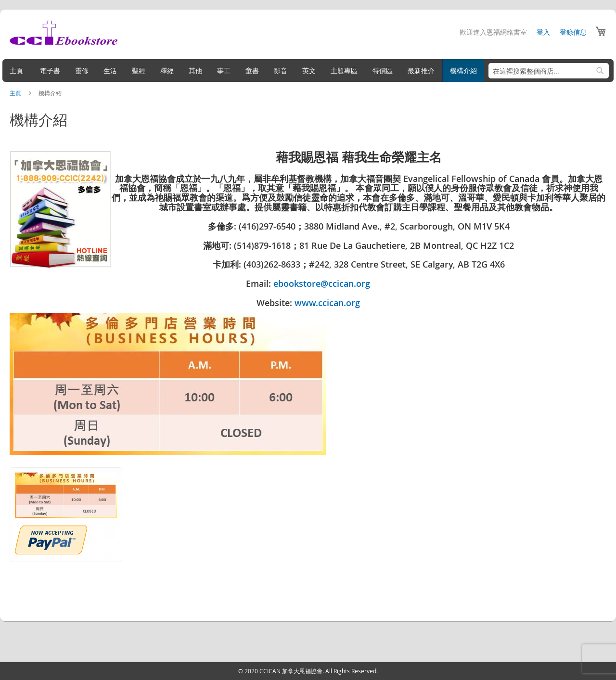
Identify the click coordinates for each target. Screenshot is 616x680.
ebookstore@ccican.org (322, 283)
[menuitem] (19, 71)
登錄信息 (571, 32)
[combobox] (546, 71)
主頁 (19, 93)
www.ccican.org (327, 303)
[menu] (308, 71)
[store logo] (66, 33)
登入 (541, 32)
